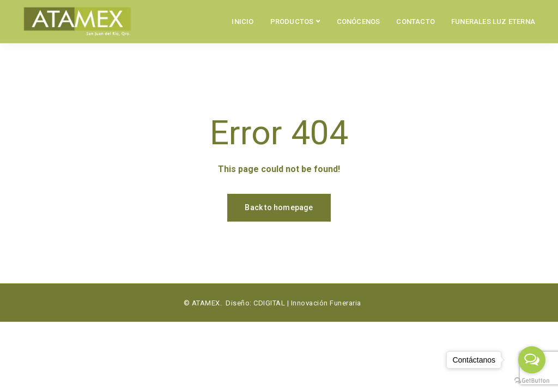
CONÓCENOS (359, 22)
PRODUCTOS (292, 22)
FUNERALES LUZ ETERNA (493, 22)
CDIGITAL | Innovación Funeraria (307, 303)
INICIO (242, 22)
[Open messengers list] (532, 360)
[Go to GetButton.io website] (532, 381)
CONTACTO (416, 22)
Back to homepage (279, 207)
